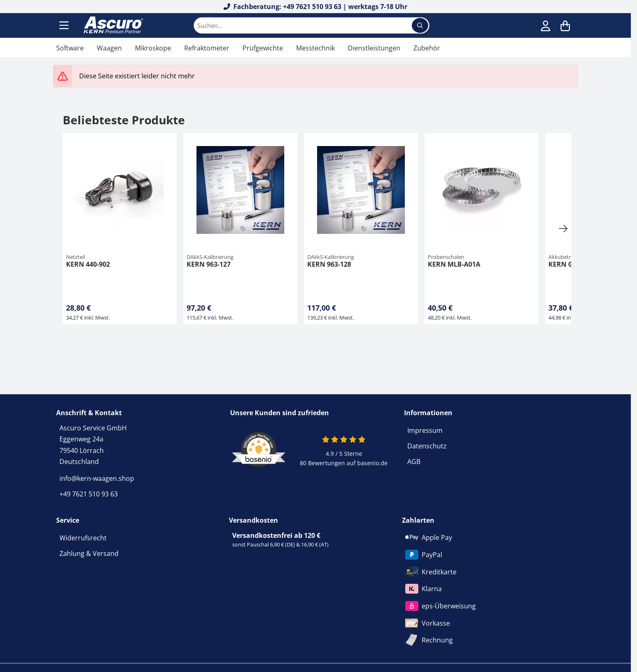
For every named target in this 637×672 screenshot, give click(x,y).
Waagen (109, 48)
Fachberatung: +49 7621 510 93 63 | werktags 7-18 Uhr (316, 7)
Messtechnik (315, 48)
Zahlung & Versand (89, 553)
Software (70, 48)
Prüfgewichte (263, 48)
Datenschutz (427, 446)
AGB (414, 462)
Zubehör (427, 48)
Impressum (425, 430)
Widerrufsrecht (83, 538)
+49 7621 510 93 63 (89, 494)
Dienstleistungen (374, 48)
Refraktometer (207, 48)
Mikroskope (153, 48)
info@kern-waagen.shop (97, 478)
